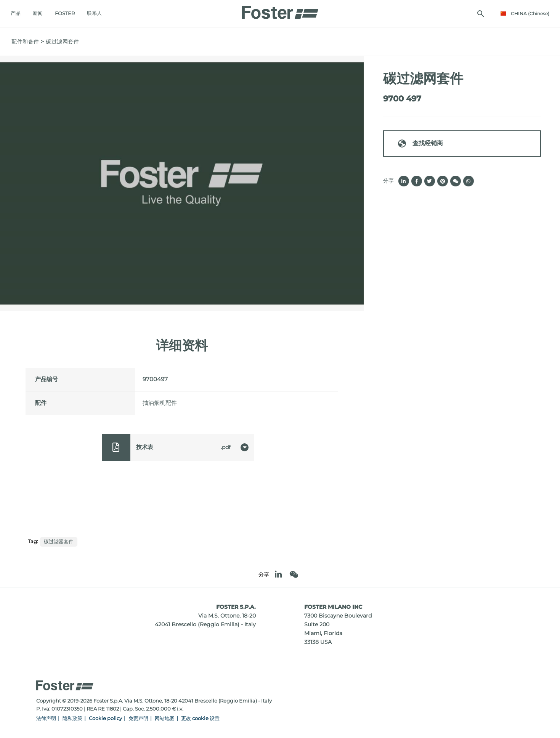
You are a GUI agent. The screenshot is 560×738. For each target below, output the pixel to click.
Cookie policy (105, 718)
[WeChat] (294, 575)
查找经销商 (420, 144)
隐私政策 (72, 718)
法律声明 (46, 718)
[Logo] (280, 10)
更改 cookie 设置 (200, 718)
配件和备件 (25, 42)
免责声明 (138, 718)
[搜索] (480, 14)
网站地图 (165, 718)
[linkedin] (278, 575)
